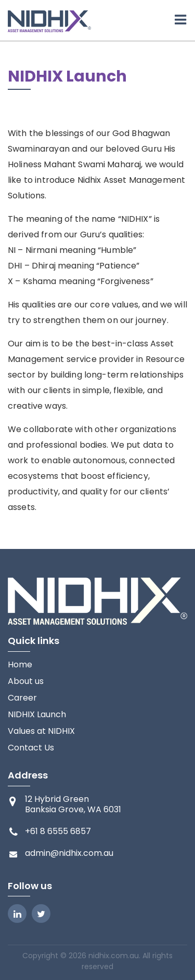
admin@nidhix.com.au (69, 853)
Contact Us (31, 748)
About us (26, 681)
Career (22, 698)
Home (20, 665)
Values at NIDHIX (41, 731)
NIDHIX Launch (37, 715)
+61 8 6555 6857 (58, 831)
